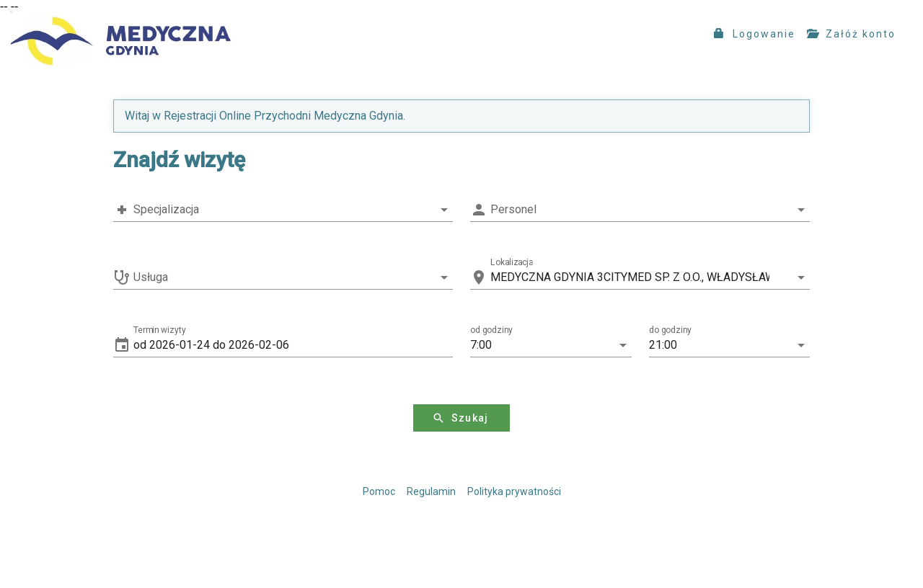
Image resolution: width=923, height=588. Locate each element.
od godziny (491, 330)
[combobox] (283, 210)
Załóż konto (851, 34)
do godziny (670, 330)
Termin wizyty (160, 330)
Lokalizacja (512, 262)
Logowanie (755, 34)
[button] (293, 345)
